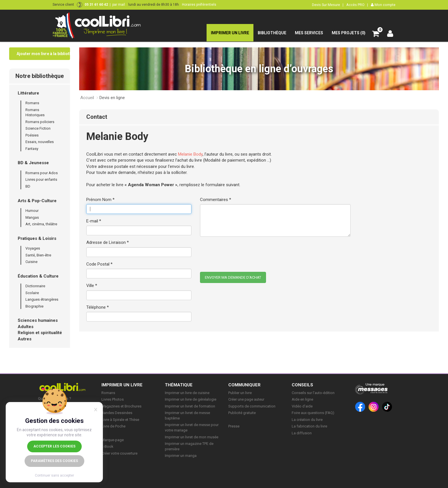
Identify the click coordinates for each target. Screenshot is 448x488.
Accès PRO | (357, 5)
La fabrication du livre (309, 426)
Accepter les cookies (54, 446)
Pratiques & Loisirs (37, 238)
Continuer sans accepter (54, 475)
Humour (32, 211)
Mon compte (383, 5)
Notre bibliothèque (40, 76)
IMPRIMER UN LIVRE (122, 385)
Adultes (26, 327)
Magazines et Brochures (121, 406)
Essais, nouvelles (40, 142)
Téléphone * (98, 307)
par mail (119, 5)
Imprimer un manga (181, 456)
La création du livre (307, 420)
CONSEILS (302, 385)
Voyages (33, 248)
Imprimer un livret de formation (190, 406)
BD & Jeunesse (33, 163)
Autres (25, 339)
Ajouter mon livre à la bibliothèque (43, 54)
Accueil (87, 98)
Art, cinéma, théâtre (41, 224)
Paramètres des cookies (54, 461)
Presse (234, 426)
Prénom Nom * (100, 200)
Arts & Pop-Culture (37, 201)
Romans (32, 103)
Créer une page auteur (246, 399)
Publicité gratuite (242, 413)
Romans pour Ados (42, 173)
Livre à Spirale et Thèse (120, 420)
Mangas (32, 217)
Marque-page (113, 440)
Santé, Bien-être (38, 255)
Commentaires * (216, 200)
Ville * (92, 286)
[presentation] (243, 252)
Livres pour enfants (41, 179)
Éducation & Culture (38, 276)
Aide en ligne (302, 399)
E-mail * (94, 221)
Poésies (32, 135)
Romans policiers (40, 122)
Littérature (28, 93)
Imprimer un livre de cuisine (187, 393)
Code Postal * (99, 264)
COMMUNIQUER (244, 385)
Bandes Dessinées (117, 413)
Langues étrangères (42, 299)
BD (28, 186)
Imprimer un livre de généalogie (191, 399)
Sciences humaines (38, 320)
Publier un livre (240, 393)
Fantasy (32, 149)
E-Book (107, 446)
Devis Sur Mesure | (328, 5)
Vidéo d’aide (302, 406)
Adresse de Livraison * (108, 242)
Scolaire (32, 293)
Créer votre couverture (119, 453)
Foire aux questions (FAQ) (313, 413)
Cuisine (31, 262)
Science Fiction (38, 128)
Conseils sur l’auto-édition (313, 393)
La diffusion (302, 433)
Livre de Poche (113, 426)
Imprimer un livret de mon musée (192, 437)
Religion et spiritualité (40, 333)
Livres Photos (113, 399)
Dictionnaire (35, 286)
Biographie (34, 306)
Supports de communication (252, 406)
